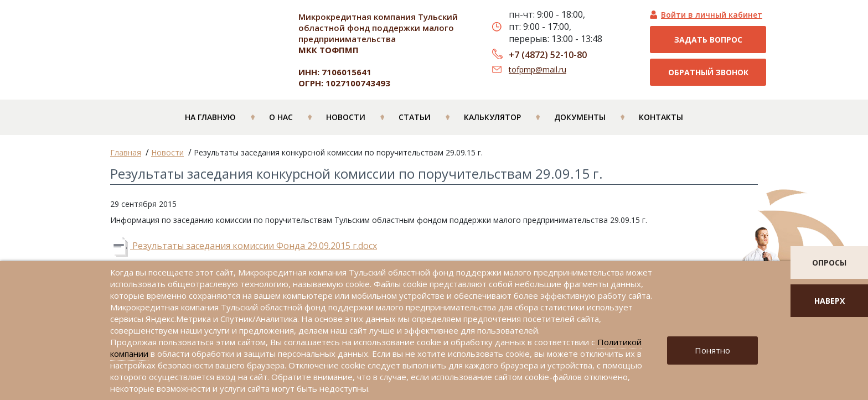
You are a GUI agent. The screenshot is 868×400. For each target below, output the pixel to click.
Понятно (712, 350)
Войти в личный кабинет (712, 15)
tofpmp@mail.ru (538, 69)
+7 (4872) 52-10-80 (548, 55)
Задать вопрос (708, 40)
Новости (346, 117)
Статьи (415, 117)
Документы (580, 117)
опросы (829, 263)
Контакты (661, 117)
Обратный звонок (708, 72)
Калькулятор (492, 117)
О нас (281, 117)
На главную (210, 117)
